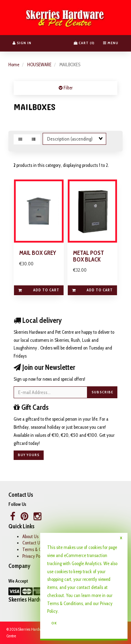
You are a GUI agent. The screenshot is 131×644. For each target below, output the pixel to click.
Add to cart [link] (39, 290)
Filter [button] (68, 88)
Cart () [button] (84, 43)
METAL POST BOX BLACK (89, 256)
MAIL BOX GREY (38, 253)
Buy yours (29, 455)
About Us (30, 536)
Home (14, 65)
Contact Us (32, 543)
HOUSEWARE (39, 65)
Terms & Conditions (65, 603)
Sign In (22, 43)
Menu (111, 43)
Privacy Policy (34, 556)
